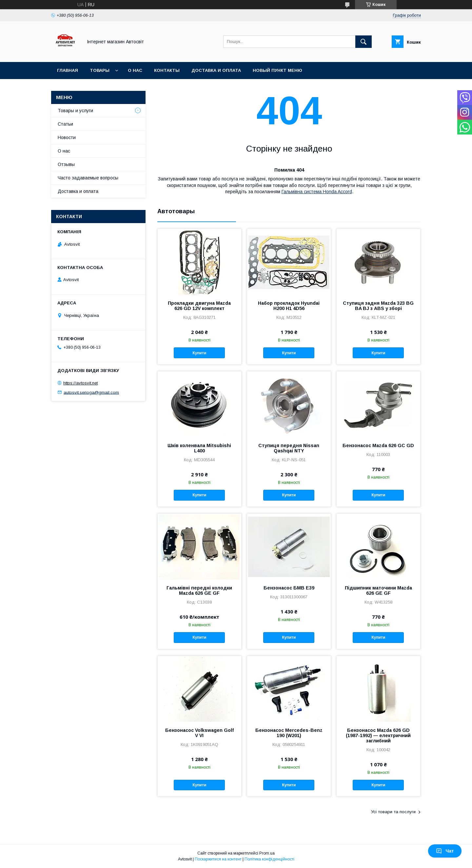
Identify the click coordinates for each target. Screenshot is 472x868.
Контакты (167, 70)
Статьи (65, 124)
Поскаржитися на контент (218, 859)
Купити (199, 353)
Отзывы (66, 164)
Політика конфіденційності (269, 859)
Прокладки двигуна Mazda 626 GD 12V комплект (199, 306)
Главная (68, 70)
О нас (135, 70)
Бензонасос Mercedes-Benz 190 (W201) (289, 733)
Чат (445, 851)
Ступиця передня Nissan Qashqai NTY (289, 448)
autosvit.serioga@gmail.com (91, 392)
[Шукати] (364, 42)
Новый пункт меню (277, 70)
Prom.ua (267, 853)
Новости (67, 137)
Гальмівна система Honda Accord (317, 192)
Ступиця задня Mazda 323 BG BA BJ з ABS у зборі (378, 306)
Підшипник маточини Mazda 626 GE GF (378, 590)
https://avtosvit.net (80, 383)
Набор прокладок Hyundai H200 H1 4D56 (289, 306)
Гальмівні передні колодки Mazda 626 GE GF (199, 590)
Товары (100, 70)
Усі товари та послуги (393, 812)
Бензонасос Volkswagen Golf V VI (199, 733)
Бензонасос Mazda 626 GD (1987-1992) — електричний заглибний (378, 735)
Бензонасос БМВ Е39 (289, 588)
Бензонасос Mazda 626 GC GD (378, 445)
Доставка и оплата (216, 70)
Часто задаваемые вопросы (88, 178)
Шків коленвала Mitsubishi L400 (199, 448)
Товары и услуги (75, 111)
